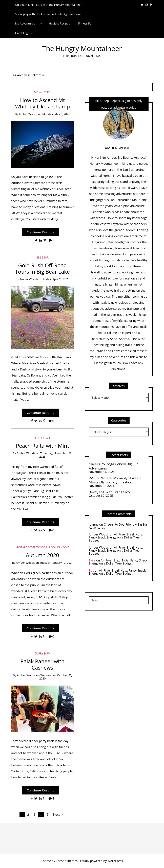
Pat (91, 570)
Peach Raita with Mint (43, 446)
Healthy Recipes (59, 23)
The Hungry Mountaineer (82, 48)
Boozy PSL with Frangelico (109, 492)
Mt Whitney (43, 92)
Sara (92, 560)
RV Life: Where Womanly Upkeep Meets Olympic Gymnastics (115, 480)
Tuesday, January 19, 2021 (56, 563)
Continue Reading (41, 232)
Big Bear (42, 257)
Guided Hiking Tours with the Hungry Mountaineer (48, 5)
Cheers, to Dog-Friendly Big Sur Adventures (113, 466)
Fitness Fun (86, 23)
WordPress (115, 861)
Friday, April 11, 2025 (56, 279)
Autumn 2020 (43, 555)
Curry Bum (42, 653)
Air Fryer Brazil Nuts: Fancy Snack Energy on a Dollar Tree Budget (116, 537)
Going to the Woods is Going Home (42, 547)
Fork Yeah (43, 438)
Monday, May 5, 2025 (56, 114)
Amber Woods (28, 114)
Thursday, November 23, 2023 (56, 455)
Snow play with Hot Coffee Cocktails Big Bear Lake (48, 14)
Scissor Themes (67, 861)
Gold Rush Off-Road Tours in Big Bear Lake (43, 268)
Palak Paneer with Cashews (43, 664)
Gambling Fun (24, 33)
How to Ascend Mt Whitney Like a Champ (43, 103)
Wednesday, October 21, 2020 (56, 677)
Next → (58, 814)
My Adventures (25, 23)
